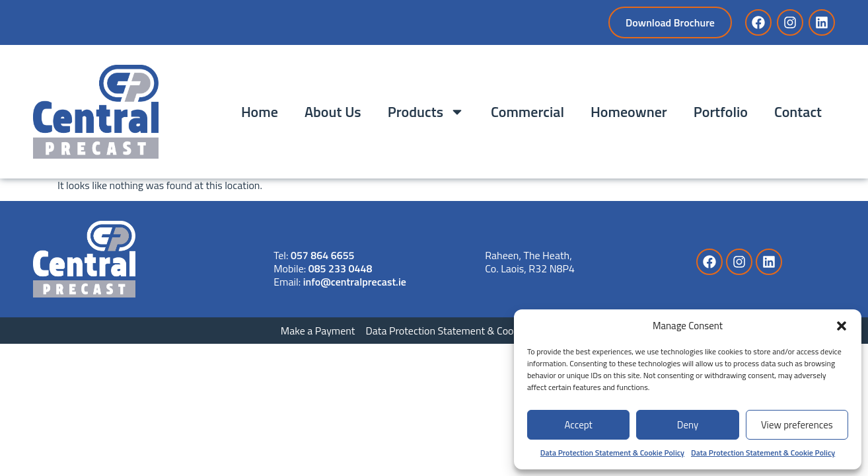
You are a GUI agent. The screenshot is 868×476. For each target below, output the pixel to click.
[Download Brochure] (670, 22)
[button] (842, 326)
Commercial (527, 112)
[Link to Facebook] (758, 22)
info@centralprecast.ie (355, 282)
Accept (578, 425)
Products (426, 112)
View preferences (797, 425)
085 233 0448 (341, 268)
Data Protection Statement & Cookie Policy (612, 453)
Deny (688, 425)
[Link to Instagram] (790, 22)
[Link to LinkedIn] (822, 22)
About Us (333, 112)
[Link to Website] (84, 259)
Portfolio (721, 112)
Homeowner (629, 112)
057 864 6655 (323, 255)
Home (260, 112)
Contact (798, 112)
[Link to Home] (96, 112)
